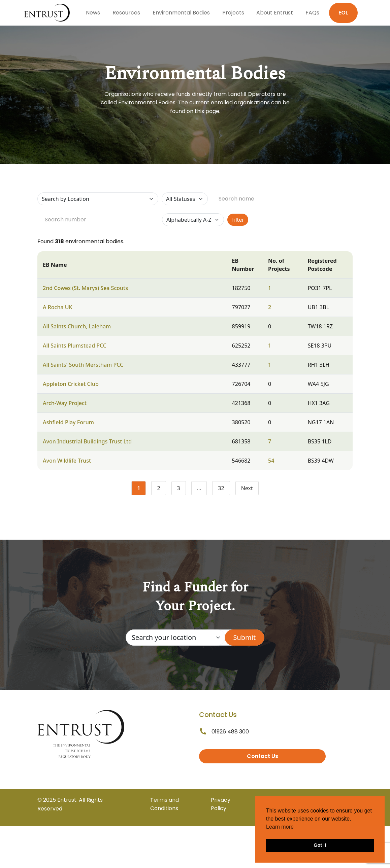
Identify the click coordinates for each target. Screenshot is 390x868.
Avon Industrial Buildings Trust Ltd (87, 441)
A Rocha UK (58, 307)
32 (224, 490)
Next (247, 488)
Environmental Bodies (181, 13)
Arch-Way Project (65, 403)
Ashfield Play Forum (68, 422)
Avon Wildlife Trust (67, 461)
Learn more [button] (280, 827)
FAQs (312, 13)
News (93, 13)
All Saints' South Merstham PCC (83, 365)
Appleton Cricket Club (71, 384)
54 (271, 461)
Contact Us (263, 756)
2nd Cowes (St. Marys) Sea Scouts (85, 288)
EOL (343, 13)
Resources (126, 13)
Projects (233, 13)
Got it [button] (320, 845)
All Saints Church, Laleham (77, 326)
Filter (238, 220)
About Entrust (275, 13)
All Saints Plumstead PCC (75, 346)
